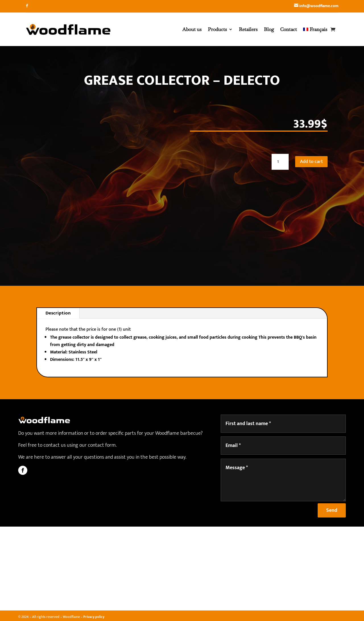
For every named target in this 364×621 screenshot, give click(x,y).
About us (192, 29)
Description (58, 313)
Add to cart (311, 162)
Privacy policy (94, 617)
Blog (269, 29)
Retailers (248, 29)
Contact (288, 29)
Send (332, 510)
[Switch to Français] (315, 29)
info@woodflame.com (319, 6)
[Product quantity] (280, 162)
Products (217, 29)
